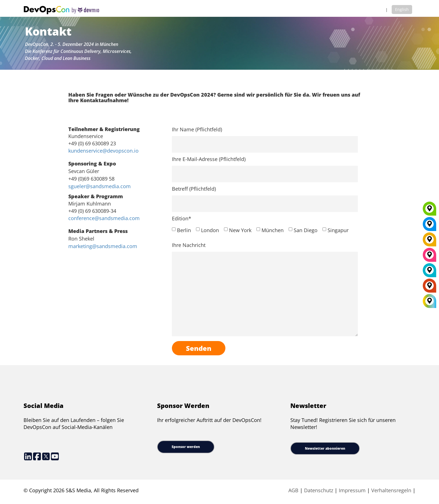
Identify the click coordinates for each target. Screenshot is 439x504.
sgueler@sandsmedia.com (100, 186)
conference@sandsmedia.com (104, 218)
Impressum (352, 490)
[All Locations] (429, 301)
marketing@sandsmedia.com (103, 246)
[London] (429, 272)
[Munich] (429, 211)
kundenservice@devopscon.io (103, 151)
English (402, 9)
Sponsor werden (186, 447)
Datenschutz (319, 490)
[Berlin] (429, 241)
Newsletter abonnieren (325, 448)
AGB (293, 490)
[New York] (429, 226)
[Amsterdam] (429, 288)
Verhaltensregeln (392, 490)
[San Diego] (429, 257)
